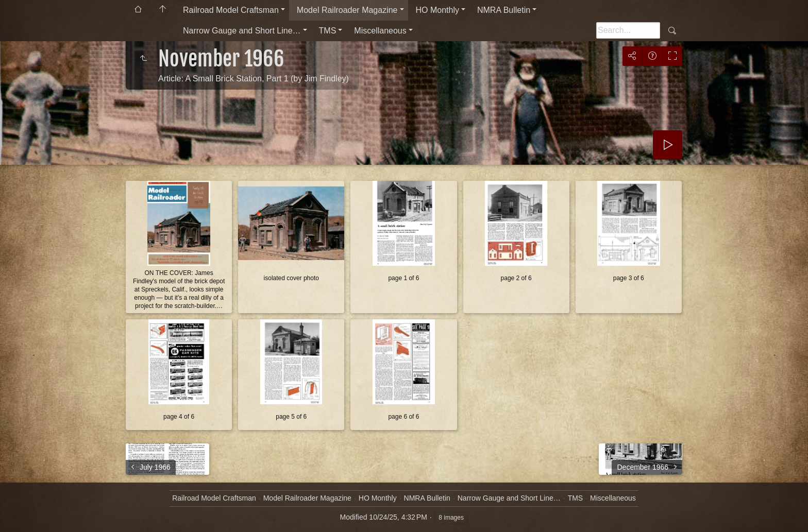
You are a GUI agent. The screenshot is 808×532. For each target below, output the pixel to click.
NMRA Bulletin (504, 10)
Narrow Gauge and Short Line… (242, 31)
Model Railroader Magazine (347, 10)
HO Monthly (437, 10)
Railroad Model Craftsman (231, 10)
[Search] (628, 30)
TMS (328, 31)
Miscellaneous (380, 31)
